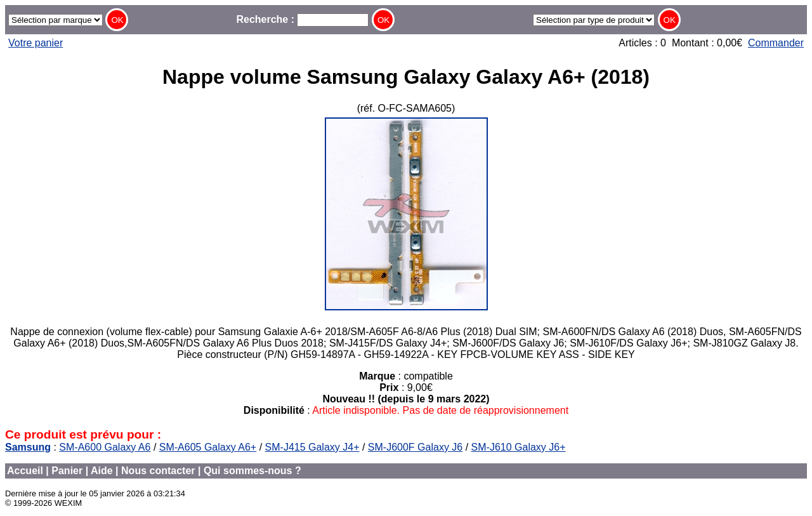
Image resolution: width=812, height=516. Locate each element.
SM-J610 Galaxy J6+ (519, 447)
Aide (102, 471)
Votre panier (36, 43)
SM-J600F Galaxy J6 (415, 447)
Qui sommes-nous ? (252, 471)
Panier (67, 471)
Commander (776, 43)
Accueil (25, 471)
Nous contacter (158, 471)
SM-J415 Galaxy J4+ (312, 447)
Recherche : (302, 19)
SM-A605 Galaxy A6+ (208, 447)
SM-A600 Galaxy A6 (105, 447)
